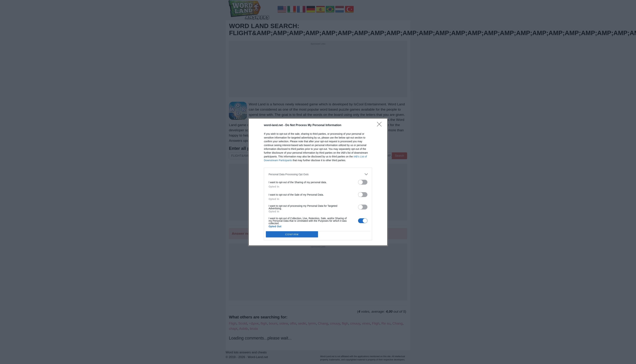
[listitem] (318, 174)
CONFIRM (292, 234)
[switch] (363, 182)
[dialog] (318, 182)
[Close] (380, 125)
